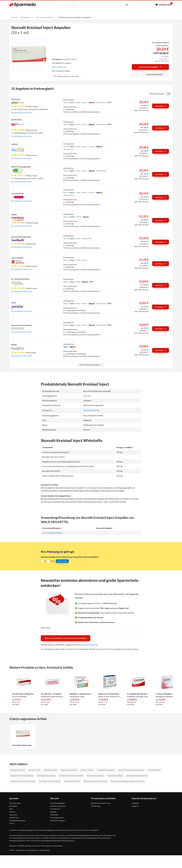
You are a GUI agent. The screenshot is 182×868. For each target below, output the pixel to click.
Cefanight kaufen (154, 770)
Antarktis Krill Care (18, 770)
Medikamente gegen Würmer (137, 775)
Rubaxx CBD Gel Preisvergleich (22, 775)
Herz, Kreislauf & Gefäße (52, 533)
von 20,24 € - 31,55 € (64, 59)
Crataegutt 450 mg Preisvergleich (71, 775)
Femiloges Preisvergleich (46, 775)
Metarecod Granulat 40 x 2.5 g (110, 694)
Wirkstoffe (54, 815)
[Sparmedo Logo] (23, 5)
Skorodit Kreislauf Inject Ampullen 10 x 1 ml (23, 745)
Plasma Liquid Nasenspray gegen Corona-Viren (128, 781)
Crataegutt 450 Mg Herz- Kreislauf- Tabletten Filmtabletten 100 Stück (138, 694)
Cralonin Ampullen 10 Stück (167, 694)
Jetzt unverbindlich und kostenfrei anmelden (66, 638)
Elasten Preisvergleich (69, 770)
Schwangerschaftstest (72, 781)
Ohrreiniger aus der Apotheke (50, 781)
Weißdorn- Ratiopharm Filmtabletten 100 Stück (81, 694)
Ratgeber (53, 812)
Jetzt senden (62, 561)
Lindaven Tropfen (87, 770)
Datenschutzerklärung (88, 645)
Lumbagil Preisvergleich (106, 770)
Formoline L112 (34, 770)
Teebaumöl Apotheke (115, 775)
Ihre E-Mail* (46, 628)
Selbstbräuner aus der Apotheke (95, 781)
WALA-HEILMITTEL (59, 67)
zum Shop (161, 106)
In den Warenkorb (154, 74)
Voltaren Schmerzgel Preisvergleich (131, 770)
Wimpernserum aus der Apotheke (23, 781)
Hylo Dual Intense (50, 770)
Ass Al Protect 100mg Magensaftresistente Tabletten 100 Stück (24, 694)
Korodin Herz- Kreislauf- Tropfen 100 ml (52, 694)
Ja (45, 561)
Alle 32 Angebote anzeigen (91, 365)
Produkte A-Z (55, 809)
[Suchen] (126, 5)
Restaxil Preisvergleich (95, 775)
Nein (53, 561)
